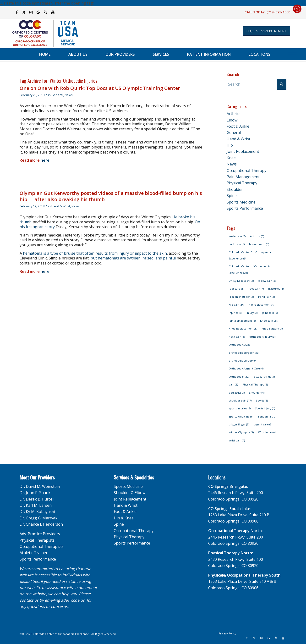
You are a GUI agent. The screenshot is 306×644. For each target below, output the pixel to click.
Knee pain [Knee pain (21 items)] (269, 321)
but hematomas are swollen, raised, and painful (133, 258)
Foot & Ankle (238, 126)
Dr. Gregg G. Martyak (38, 518)
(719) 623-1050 (278, 12)
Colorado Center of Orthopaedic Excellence (61, 634)
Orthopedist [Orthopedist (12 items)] (239, 377)
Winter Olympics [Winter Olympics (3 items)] (241, 432)
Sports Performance (245, 208)
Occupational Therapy (246, 171)
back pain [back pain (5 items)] (237, 244)
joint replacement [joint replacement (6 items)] (242, 321)
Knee (231, 158)
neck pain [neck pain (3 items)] (237, 337)
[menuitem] (45, 54)
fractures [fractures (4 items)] (276, 289)
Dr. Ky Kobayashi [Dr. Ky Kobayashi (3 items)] (241, 281)
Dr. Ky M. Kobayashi (37, 512)
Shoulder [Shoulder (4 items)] (257, 393)
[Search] (257, 84)
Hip (230, 145)
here (45, 160)
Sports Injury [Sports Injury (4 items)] (265, 408)
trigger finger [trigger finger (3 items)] (239, 424)
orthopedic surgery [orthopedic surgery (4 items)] (243, 361)
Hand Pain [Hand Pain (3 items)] (266, 297)
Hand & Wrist (61, 206)
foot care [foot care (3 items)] (236, 289)
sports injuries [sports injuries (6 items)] (240, 408)
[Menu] (292, 54)
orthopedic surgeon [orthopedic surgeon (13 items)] (244, 353)
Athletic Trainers (35, 553)
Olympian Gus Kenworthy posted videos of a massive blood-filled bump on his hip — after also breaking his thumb (111, 196)
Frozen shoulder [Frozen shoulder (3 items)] (241, 297)
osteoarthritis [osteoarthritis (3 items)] (264, 377)
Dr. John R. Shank (35, 493)
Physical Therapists (37, 540)
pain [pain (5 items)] (233, 384)
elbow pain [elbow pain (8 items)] (267, 281)
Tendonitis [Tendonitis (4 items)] (266, 416)
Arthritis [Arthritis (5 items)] (257, 236)
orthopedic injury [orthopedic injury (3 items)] (262, 337)
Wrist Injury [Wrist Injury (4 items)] (267, 432)
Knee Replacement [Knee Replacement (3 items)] (243, 328)
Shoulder (235, 189)
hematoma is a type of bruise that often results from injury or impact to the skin (95, 253)
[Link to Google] (38, 12)
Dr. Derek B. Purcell (37, 499)
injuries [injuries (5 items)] (235, 313)
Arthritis (234, 114)
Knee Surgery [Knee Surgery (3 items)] (272, 328)
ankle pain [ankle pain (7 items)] (237, 236)
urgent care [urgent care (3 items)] (263, 424)
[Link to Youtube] (53, 12)
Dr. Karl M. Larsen (36, 505)
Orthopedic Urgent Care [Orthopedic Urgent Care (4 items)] (246, 368)
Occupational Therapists (42, 546)
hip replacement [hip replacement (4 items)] (261, 305)
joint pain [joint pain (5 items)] (270, 313)
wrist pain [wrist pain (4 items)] (237, 440)
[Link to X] (24, 12)
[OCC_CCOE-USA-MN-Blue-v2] (42, 33)
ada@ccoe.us (73, 600)
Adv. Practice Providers (40, 534)
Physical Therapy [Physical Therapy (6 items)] (255, 384)
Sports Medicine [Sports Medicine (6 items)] (241, 416)
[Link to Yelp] (46, 12)
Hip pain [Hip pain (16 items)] (237, 305)
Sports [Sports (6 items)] (262, 400)
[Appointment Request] (266, 31)
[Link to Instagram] (31, 12)
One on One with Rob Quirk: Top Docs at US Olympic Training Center (100, 88)
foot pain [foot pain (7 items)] (256, 289)
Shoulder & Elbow (130, 493)
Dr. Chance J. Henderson (41, 524)
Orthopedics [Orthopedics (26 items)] (239, 344)
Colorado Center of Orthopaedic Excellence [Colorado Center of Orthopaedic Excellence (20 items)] (250, 269)
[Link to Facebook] (17, 12)
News (69, 95)
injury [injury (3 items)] (252, 313)
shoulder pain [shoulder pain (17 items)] (240, 400)
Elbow (232, 120)
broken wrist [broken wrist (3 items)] (259, 244)
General (57, 95)
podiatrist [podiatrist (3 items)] (237, 393)
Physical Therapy (242, 183)
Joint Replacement (243, 151)
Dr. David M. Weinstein (40, 486)
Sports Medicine (241, 202)
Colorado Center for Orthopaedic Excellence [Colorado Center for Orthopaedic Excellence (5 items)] (250, 255)
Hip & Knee (124, 518)
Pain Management (243, 177)
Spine (232, 196)
